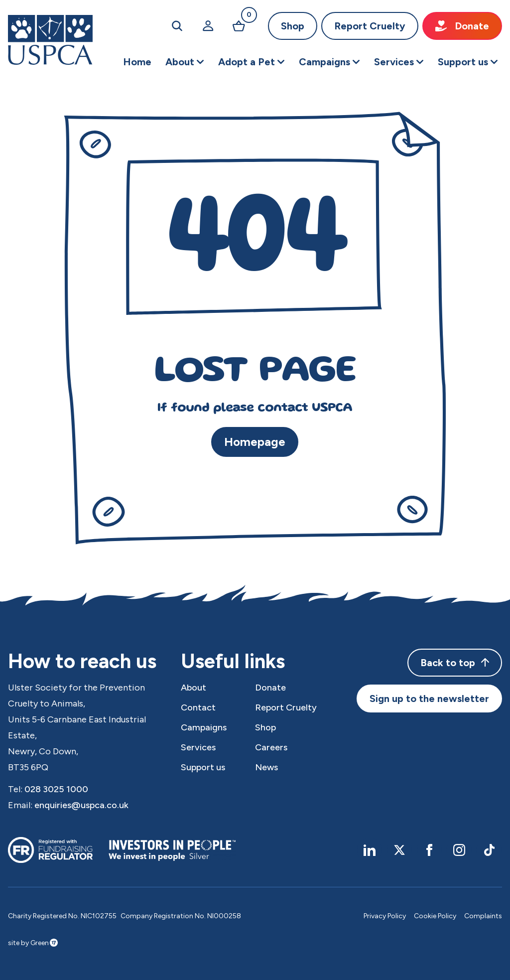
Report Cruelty (370, 26)
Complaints (483, 916)
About (193, 688)
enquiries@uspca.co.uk (81, 805)
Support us (203, 767)
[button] (185, 62)
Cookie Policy (435, 916)
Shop (293, 26)
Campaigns (204, 727)
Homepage (255, 442)
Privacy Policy (385, 916)
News (266, 767)
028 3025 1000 (56, 789)
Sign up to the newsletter (429, 699)
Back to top (455, 663)
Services (198, 747)
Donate (462, 26)
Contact (198, 707)
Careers (271, 747)
